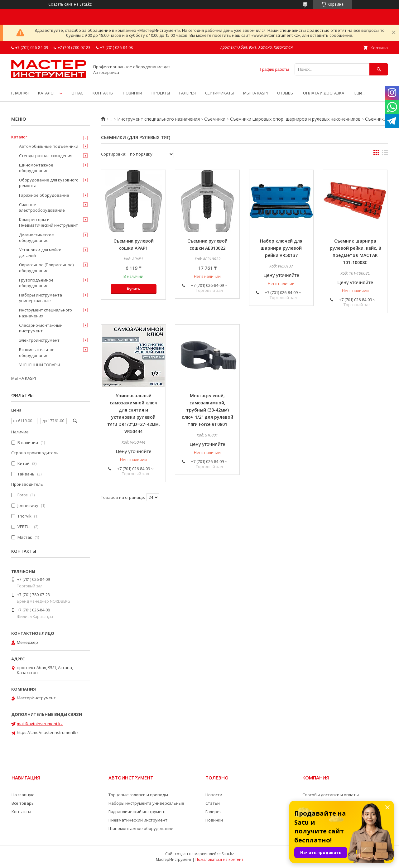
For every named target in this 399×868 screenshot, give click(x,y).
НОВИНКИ (132, 93)
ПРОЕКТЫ (161, 93)
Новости (214, 795)
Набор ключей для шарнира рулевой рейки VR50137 (281, 248)
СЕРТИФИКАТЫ (219, 93)
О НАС (77, 93)
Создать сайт (60, 4)
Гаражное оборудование (44, 195)
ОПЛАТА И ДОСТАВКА (324, 93)
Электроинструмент (39, 340)
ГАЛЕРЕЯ (187, 93)
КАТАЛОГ (47, 93)
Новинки (214, 820)
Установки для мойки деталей (40, 253)
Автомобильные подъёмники (49, 146)
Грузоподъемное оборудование (36, 283)
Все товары (23, 803)
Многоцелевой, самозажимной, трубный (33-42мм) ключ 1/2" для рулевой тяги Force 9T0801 (207, 410)
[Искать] (379, 69)
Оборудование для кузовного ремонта (49, 183)
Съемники (215, 119)
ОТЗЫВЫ (285, 93)
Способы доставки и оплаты (331, 795)
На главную (23, 795)
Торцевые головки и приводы (138, 795)
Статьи (213, 803)
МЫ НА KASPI (255, 93)
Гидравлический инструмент (137, 812)
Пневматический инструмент (138, 820)
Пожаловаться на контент (219, 859)
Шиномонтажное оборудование (36, 168)
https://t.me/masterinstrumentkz (48, 732)
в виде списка (385, 154)
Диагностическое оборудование (36, 238)
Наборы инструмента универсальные (41, 298)
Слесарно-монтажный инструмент (41, 328)
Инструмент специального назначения (159, 119)
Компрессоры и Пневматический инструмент (48, 222)
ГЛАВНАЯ (20, 93)
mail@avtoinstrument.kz (40, 724)
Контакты (21, 812)
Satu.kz (228, 854)
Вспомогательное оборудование (37, 352)
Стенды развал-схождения (46, 156)
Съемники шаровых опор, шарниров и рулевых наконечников (295, 119)
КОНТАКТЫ (103, 93)
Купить (133, 289)
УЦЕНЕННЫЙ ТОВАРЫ (39, 365)
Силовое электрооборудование (42, 207)
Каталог (19, 137)
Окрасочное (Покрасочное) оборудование (46, 268)
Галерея (214, 812)
